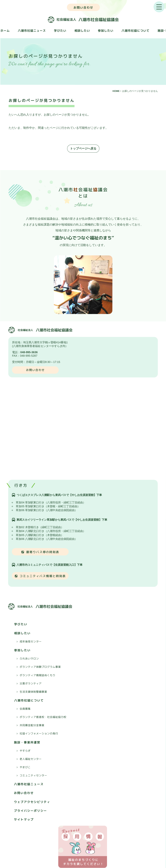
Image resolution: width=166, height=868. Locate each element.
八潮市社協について (135, 31)
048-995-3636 (29, 352)
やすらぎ (25, 751)
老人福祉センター (31, 759)
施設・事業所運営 (27, 742)
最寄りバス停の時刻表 (43, 552)
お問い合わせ (83, 8)
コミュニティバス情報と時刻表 (43, 576)
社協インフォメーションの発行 (39, 734)
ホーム (5, 31)
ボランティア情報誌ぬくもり (37, 675)
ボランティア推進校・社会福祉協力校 (43, 717)
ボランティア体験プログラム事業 (40, 667)
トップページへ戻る (83, 148)
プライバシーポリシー (30, 811)
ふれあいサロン (29, 659)
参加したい (106, 31)
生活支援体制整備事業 (33, 692)
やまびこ (25, 767)
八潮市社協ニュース (32, 31)
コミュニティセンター (33, 775)
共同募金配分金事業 (32, 725)
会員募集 (25, 709)
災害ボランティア (31, 683)
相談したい (82, 31)
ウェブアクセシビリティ (32, 802)
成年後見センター (31, 642)
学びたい (60, 31)
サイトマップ (24, 819)
